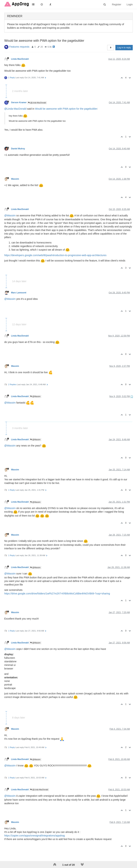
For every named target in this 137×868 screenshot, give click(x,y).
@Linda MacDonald (37, 103)
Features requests (19, 47)
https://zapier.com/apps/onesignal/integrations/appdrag (35, 836)
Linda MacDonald (20, 59)
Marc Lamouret (19, 293)
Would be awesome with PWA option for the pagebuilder (66, 109)
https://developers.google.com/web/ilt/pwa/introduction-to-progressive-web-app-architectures (55, 255)
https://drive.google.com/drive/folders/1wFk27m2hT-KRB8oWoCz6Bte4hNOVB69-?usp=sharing (57, 594)
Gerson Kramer (19, 102)
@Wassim (10, 215)
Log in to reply (124, 48)
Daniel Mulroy (18, 149)
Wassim (15, 179)
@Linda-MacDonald (15, 109)
